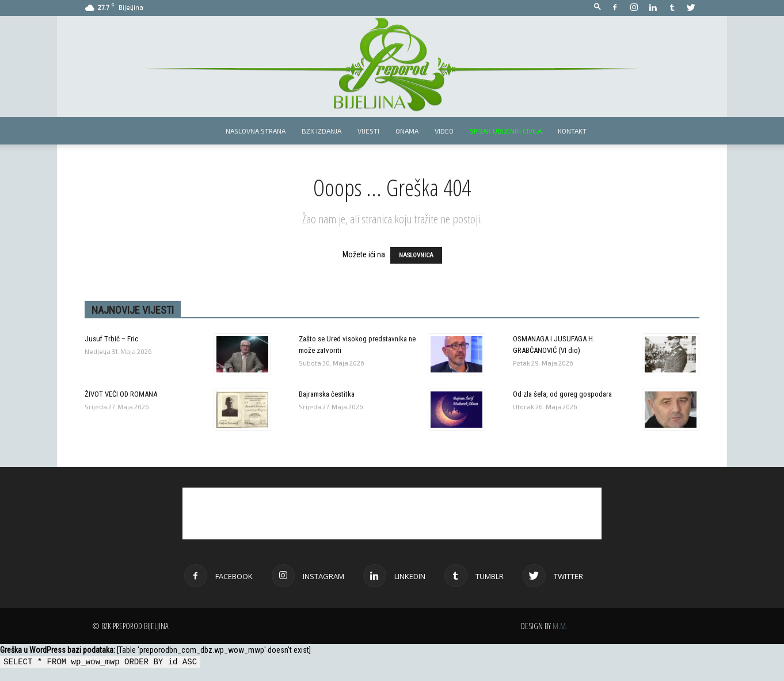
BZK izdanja (321, 131)
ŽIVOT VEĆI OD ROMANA (121, 394)
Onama (407, 131)
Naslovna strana (256, 131)
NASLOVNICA (416, 255)
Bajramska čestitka (327, 394)
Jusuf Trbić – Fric (111, 339)
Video (444, 131)
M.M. (560, 626)
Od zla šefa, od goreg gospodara (562, 394)
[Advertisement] (392, 513)
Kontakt (572, 131)
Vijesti (368, 131)
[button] (597, 7)
